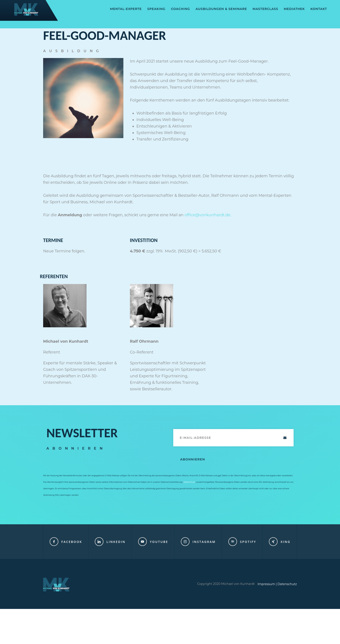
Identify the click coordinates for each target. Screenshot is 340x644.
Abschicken (285, 438)
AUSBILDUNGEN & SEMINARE (221, 9)
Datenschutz (189, 482)
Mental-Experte (126, 9)
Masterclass (265, 9)
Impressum (266, 584)
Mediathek (294, 9)
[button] (10, 634)
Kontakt (319, 9)
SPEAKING (156, 9)
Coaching (181, 9)
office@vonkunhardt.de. (208, 215)
